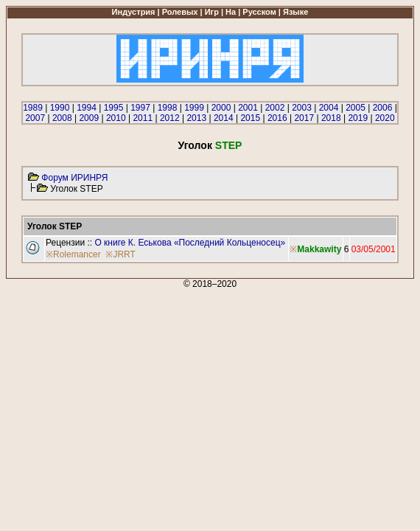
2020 (385, 118)
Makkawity (319, 249)
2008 (62, 118)
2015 (250, 118)
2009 (89, 118)
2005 (356, 108)
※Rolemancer (73, 254)
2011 (143, 118)
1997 (140, 108)
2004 (329, 108)
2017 (304, 118)
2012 (170, 118)
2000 (221, 108)
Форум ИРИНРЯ (74, 178)
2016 (277, 118)
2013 (196, 118)
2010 (116, 118)
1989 (33, 108)
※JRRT (120, 254)
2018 (331, 118)
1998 (168, 108)
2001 (248, 108)
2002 (275, 108)
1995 (114, 108)
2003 (302, 108)
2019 (358, 118)
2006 (383, 108)
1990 (60, 108)
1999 (194, 108)
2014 (224, 118)
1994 (87, 108)
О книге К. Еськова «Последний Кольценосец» (190, 243)
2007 (35, 118)
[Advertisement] (210, 392)
